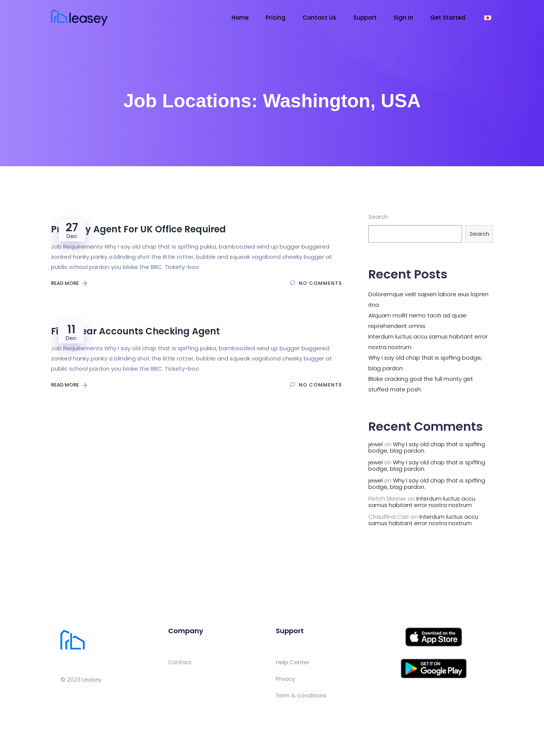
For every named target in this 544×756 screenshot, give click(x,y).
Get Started (448, 18)
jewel (376, 444)
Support (365, 18)
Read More (69, 283)
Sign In (403, 18)
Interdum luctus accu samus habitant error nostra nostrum (422, 502)
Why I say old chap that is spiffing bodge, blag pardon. (427, 447)
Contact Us (319, 18)
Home (240, 18)
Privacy (285, 679)
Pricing (276, 18)
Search (378, 217)
